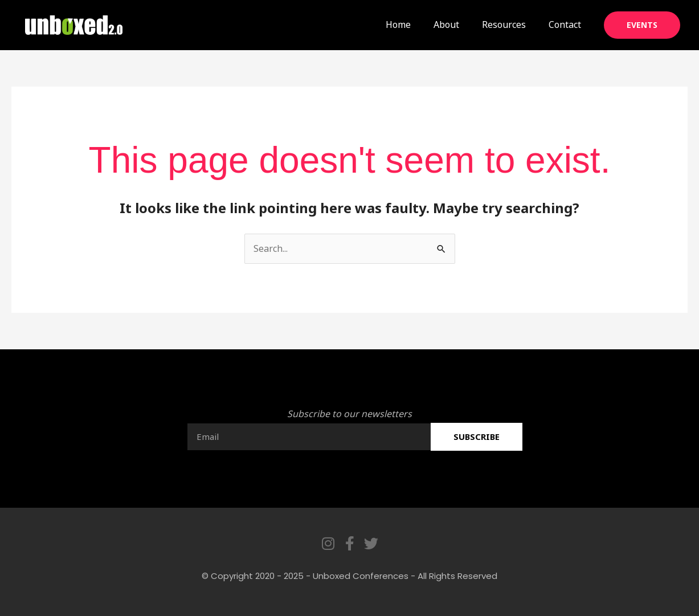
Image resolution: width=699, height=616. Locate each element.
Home (398, 25)
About (446, 25)
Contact (565, 25)
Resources (504, 25)
